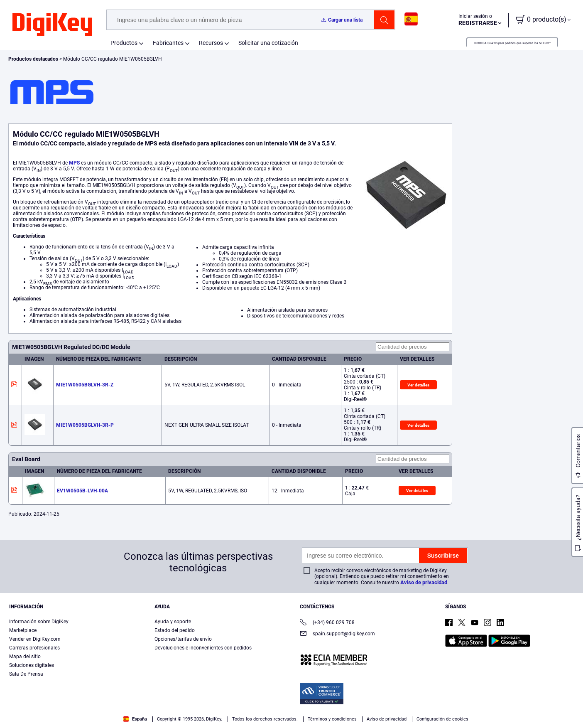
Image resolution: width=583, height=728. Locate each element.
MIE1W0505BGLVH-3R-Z (85, 385)
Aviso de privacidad (424, 582)
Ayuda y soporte (173, 622)
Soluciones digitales (32, 665)
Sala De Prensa (26, 674)
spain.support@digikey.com (337, 634)
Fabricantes (168, 43)
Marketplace (23, 630)
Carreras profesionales (34, 648)
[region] (291, 701)
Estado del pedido (175, 630)
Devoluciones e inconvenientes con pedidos (203, 648)
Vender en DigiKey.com (35, 639)
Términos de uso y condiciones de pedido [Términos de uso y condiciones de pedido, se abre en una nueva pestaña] (224, 712)
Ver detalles (418, 385)
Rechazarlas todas (523, 702)
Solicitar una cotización (268, 43)
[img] (52, 25)
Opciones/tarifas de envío (183, 639)
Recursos (211, 43)
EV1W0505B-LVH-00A (82, 491)
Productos (124, 43)
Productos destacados (34, 59)
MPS (74, 163)
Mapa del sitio (25, 657)
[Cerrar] (570, 701)
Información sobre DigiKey (39, 622)
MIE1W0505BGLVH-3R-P (85, 425)
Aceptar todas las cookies (454, 702)
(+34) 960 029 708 (327, 623)
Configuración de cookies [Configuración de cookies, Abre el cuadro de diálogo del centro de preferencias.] (377, 702)
